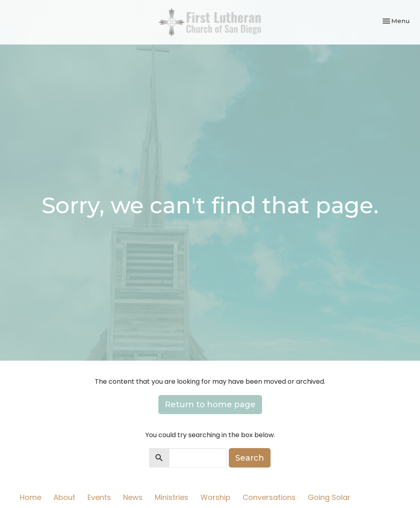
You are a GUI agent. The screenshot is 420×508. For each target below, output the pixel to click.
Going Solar (329, 497)
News (133, 497)
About (64, 497)
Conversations (269, 497)
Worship (215, 497)
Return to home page (210, 404)
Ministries (172, 497)
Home (31, 497)
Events (99, 497)
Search (250, 458)
